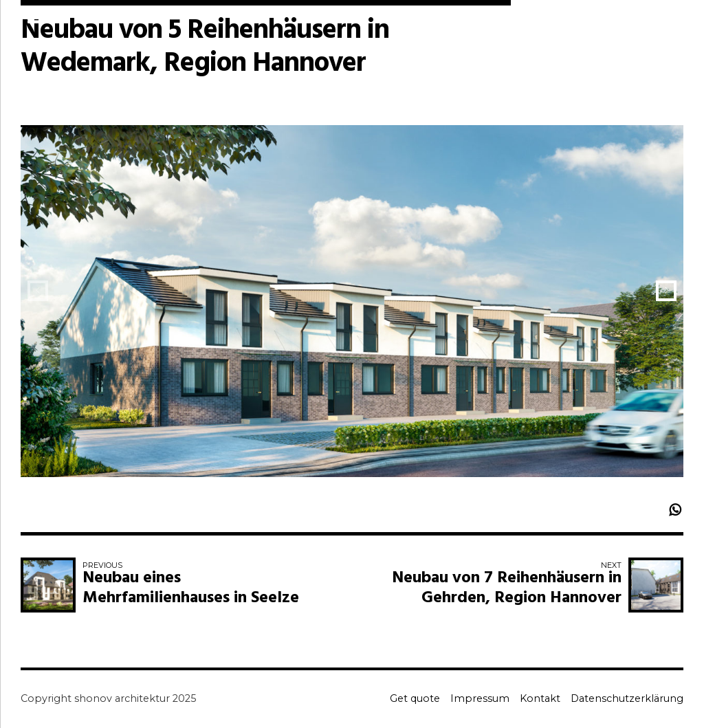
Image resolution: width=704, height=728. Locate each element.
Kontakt (540, 698)
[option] (352, 311)
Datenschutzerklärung (627, 698)
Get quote (415, 698)
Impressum (480, 698)
